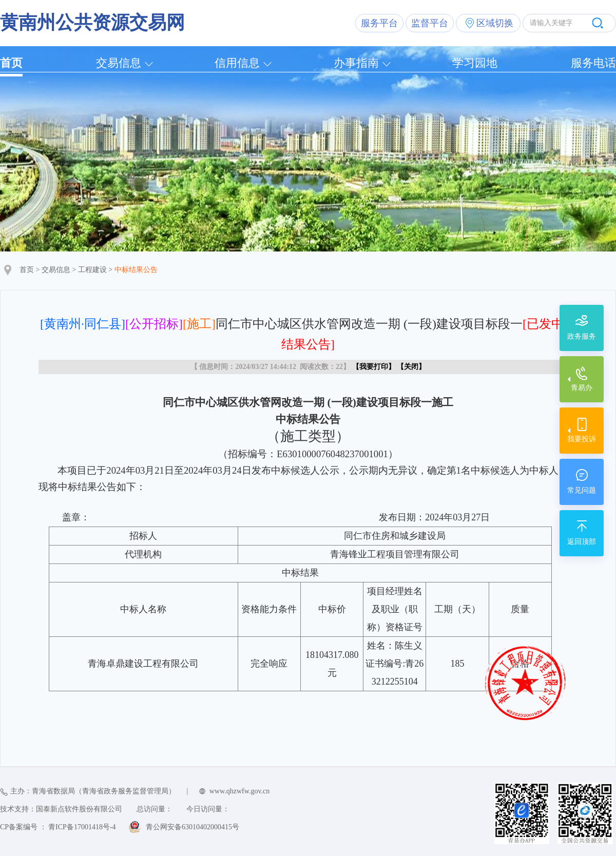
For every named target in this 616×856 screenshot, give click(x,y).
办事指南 (356, 63)
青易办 (582, 388)
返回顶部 (582, 542)
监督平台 (430, 23)
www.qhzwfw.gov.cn (239, 791)
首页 (11, 63)
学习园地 (475, 63)
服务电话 (593, 63)
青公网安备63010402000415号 (192, 827)
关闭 (411, 367)
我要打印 (374, 367)
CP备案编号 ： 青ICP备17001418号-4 (58, 827)
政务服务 (582, 336)
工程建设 (92, 270)
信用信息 (237, 63)
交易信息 (119, 63)
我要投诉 (582, 439)
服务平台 (379, 23)
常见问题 (582, 490)
